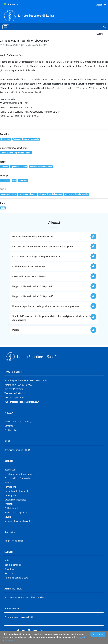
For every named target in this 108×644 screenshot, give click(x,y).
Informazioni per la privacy (18, 421)
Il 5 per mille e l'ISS (14, 541)
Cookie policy (11, 430)
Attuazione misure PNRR (17, 450)
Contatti (9, 426)
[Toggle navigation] (6, 27)
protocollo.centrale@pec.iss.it (24, 402)
